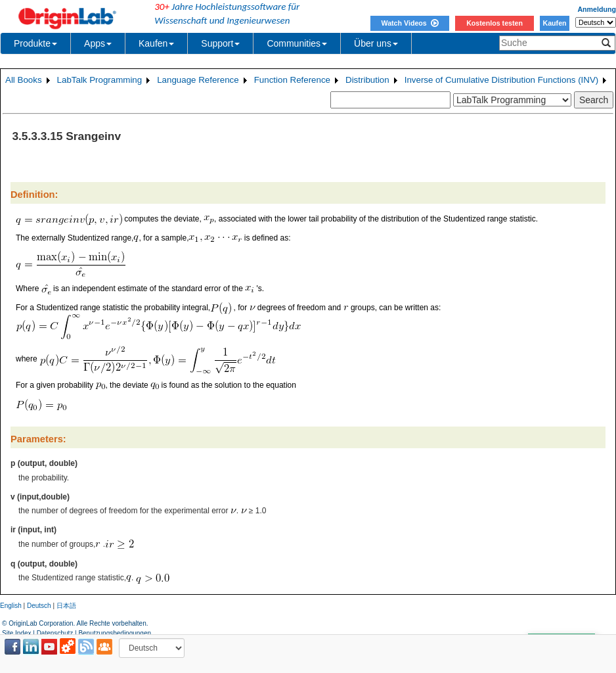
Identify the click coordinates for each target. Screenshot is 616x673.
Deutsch (39, 606)
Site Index (16, 633)
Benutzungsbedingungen (115, 633)
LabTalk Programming (100, 80)
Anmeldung (597, 9)
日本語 (66, 606)
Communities (297, 43)
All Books (24, 80)
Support (220, 43)
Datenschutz (55, 633)
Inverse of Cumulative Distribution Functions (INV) (502, 80)
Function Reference (292, 80)
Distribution (367, 80)
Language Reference (198, 80)
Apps (98, 43)
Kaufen (554, 23)
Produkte (35, 43)
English (11, 606)
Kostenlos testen (495, 23)
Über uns (376, 43)
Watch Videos (409, 23)
